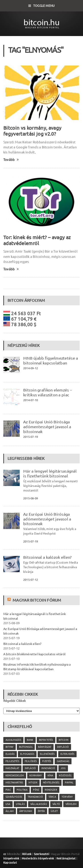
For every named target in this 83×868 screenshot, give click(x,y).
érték (41, 811)
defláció (63, 747)
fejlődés (31, 761)
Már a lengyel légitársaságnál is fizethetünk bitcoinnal (50, 473)
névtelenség (51, 782)
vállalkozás (39, 804)
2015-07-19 (31, 437)
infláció (30, 768)
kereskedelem (15, 775)
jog (63, 768)
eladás (10, 754)
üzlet (54, 811)
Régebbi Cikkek (14, 701)
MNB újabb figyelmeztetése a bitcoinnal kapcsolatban (51, 360)
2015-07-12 (31, 580)
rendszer (51, 790)
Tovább (11, 160)
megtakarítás (14, 782)
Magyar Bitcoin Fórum (37, 600)
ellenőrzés (47, 754)
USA (8, 804)
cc (5, 854)
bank (30, 740)
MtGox (33, 782)
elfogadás (27, 754)
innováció (48, 768)
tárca (52, 797)
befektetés (46, 740)
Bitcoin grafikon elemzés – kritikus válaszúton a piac (48, 392)
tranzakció (35, 797)
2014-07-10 (31, 400)
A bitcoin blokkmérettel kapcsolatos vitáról (34, 654)
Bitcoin (64, 740)
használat (12, 768)
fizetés (47, 761)
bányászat (45, 747)
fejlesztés (12, 761)
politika (22, 790)
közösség (65, 775)
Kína (50, 775)
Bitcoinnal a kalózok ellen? (47, 557)
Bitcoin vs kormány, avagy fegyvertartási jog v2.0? (32, 131)
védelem (71, 804)
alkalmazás (13, 740)
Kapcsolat (10, 863)
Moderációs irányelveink (38, 858)
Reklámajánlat (66, 858)
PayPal (69, 782)
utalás (20, 804)
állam (10, 811)
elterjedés (68, 754)
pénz (36, 790)
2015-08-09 (31, 498)
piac (8, 790)
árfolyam (26, 811)
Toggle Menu (42, 6)
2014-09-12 (31, 368)
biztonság (26, 747)
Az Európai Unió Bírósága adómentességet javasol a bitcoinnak (47, 427)
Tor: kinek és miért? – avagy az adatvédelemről (37, 240)
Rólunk (27, 854)
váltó (56, 804)
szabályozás (14, 797)
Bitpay (10, 747)
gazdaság (63, 761)
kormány (36, 775)
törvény (67, 797)
